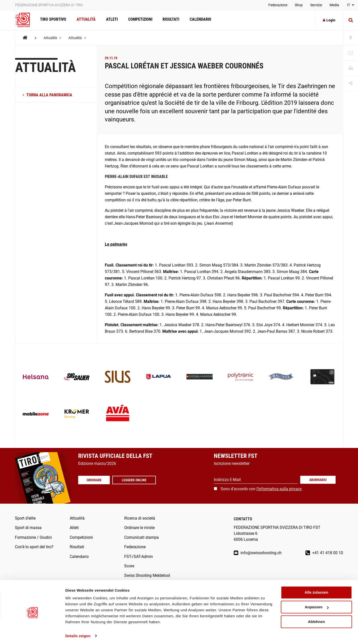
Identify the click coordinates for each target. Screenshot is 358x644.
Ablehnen (316, 620)
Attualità (85, 20)
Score (129, 566)
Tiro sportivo (53, 20)
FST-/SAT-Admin (139, 557)
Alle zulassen (316, 591)
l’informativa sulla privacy (279, 489)
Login (329, 20)
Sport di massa (28, 528)
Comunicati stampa (142, 537)
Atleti (111, 20)
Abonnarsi (318, 480)
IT (351, 5)
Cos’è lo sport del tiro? (34, 547)
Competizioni (139, 20)
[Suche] (351, 20)
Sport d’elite (25, 518)
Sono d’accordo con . (262, 489)
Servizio (316, 5)
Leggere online (135, 480)
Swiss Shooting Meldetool (147, 575)
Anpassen (317, 606)
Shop (299, 5)
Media (334, 5)
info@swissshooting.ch (258, 553)
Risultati (169, 20)
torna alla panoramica (47, 95)
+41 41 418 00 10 (324, 553)
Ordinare (95, 480)
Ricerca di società (140, 518)
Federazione (278, 5)
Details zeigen (78, 634)
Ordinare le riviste (139, 528)
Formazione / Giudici (33, 537)
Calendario (198, 20)
